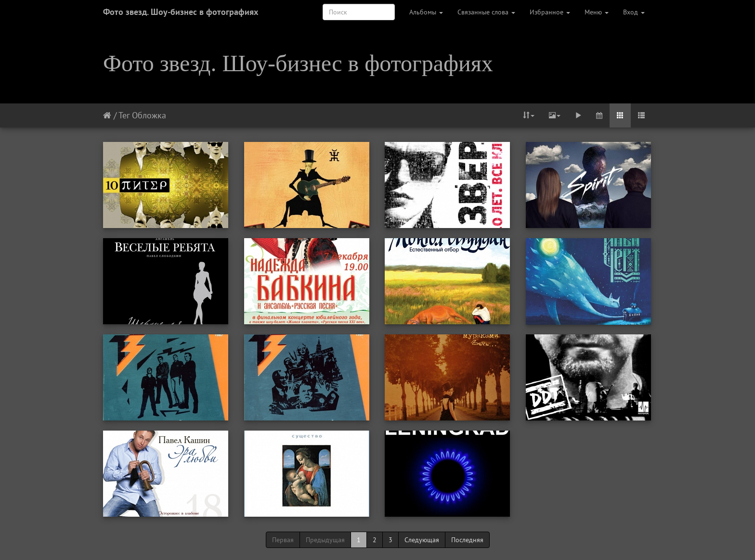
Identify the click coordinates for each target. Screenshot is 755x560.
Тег (124, 115)
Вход (634, 12)
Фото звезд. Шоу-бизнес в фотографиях (181, 12)
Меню (597, 12)
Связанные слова (486, 12)
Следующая (422, 540)
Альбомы (426, 12)
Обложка (149, 115)
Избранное (550, 12)
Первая (283, 540)
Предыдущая (325, 540)
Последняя (467, 540)
